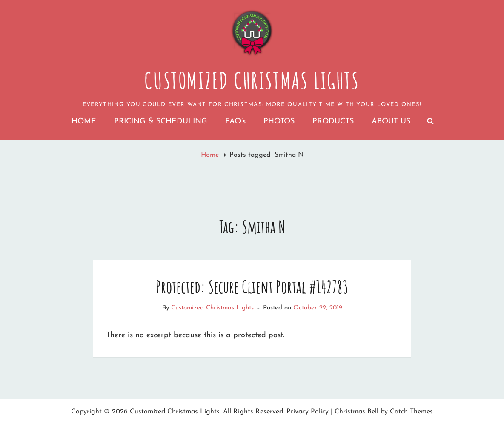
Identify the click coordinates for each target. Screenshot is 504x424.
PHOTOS (279, 122)
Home (211, 155)
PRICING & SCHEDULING (161, 122)
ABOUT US (391, 122)
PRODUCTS (333, 122)
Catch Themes (411, 412)
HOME (84, 122)
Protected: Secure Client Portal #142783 (252, 287)
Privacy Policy (308, 412)
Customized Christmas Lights (252, 80)
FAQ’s (235, 122)
